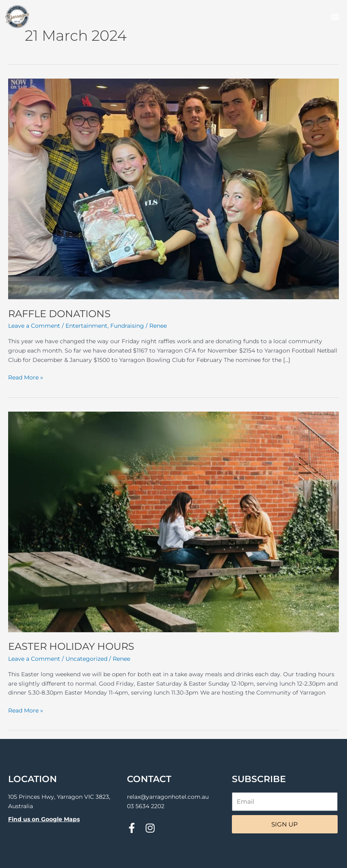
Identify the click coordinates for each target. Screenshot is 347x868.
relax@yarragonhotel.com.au (168, 797)
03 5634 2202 (146, 806)
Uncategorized (86, 659)
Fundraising (127, 326)
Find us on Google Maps (44, 819)
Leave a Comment (34, 326)
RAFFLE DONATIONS (59, 314)
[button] (335, 17)
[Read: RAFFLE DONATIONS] (173, 189)
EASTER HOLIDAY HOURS (71, 646)
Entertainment (86, 326)
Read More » (26, 377)
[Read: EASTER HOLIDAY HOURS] (173, 521)
